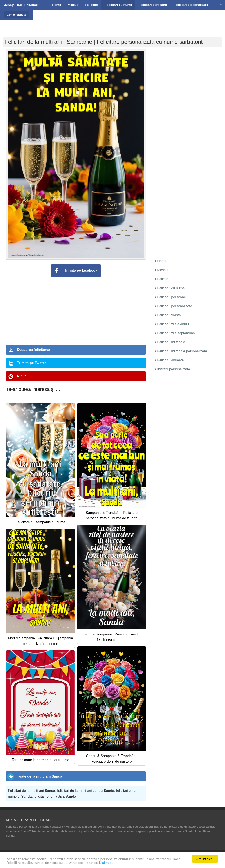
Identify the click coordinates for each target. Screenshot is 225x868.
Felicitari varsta (168, 315)
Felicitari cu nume (170, 288)
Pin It (21, 376)
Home (161, 261)
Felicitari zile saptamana (175, 333)
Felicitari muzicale (170, 342)
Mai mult (106, 863)
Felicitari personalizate (174, 306)
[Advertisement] (127, 21)
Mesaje (162, 270)
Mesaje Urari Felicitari (21, 5)
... (216, 5)
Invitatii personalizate (172, 369)
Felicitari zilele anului (172, 324)
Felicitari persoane (170, 297)
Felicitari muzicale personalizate (181, 351)
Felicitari (163, 279)
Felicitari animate (169, 360)
